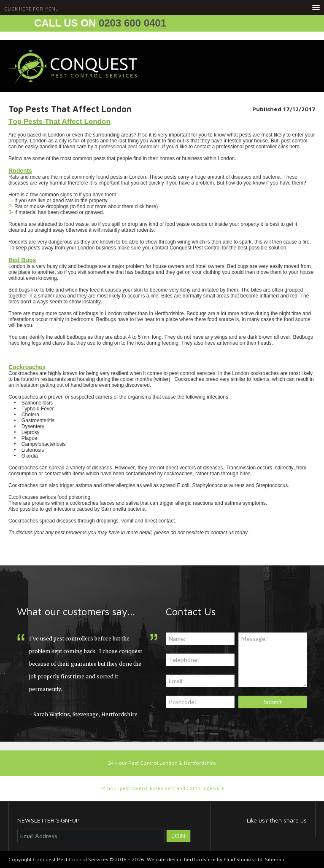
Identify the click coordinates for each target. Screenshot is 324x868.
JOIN (178, 836)
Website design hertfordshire (181, 859)
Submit (273, 702)
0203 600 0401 (132, 23)
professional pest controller (129, 147)
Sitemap (275, 859)
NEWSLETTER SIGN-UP (49, 820)
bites (245, 474)
